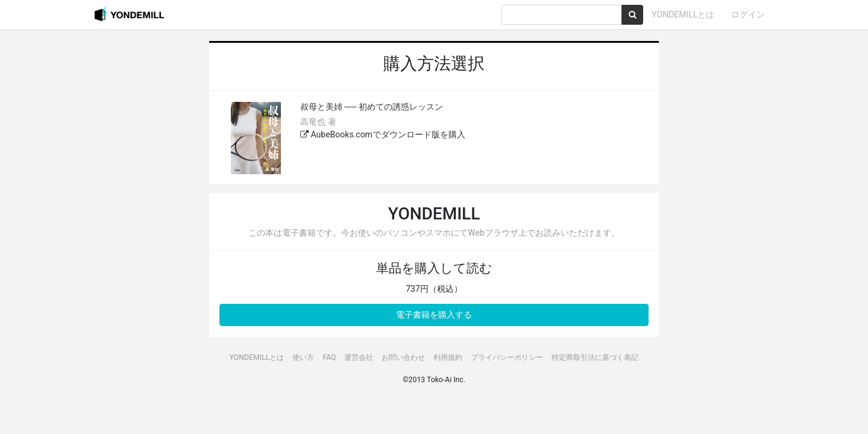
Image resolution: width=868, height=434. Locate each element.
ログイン (748, 14)
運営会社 (359, 357)
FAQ (329, 357)
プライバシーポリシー (507, 357)
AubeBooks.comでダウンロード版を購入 (383, 134)
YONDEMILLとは (683, 14)
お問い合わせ (403, 357)
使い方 (303, 357)
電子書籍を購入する (434, 315)
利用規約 (448, 357)
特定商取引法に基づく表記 (595, 357)
